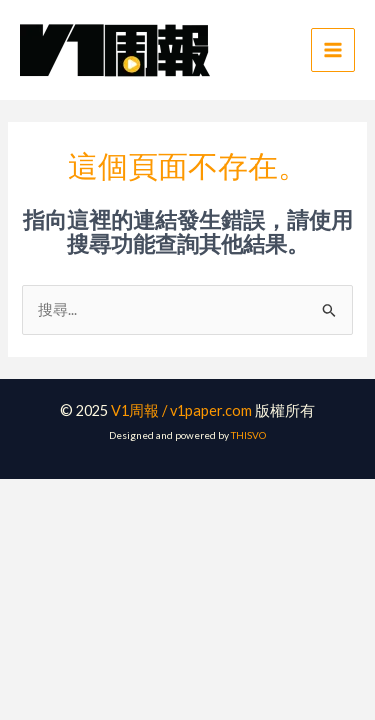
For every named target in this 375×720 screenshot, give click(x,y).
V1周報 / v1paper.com (181, 410)
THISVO (248, 435)
